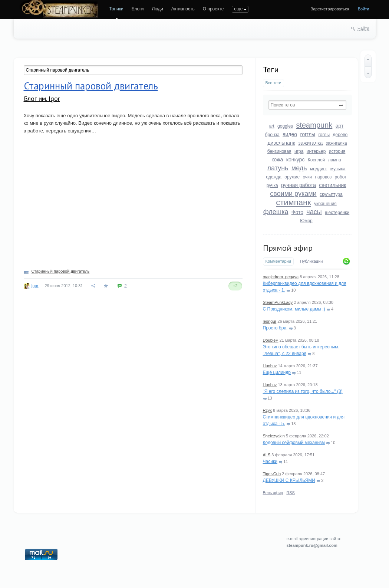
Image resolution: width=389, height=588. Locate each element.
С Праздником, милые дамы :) (294, 309)
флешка (276, 212)
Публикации (311, 261)
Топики (116, 9)
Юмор (306, 221)
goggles (285, 126)
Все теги (273, 83)
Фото (297, 212)
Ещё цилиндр (277, 372)
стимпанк (293, 202)
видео (290, 134)
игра (299, 151)
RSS (291, 493)
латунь (278, 168)
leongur (270, 321)
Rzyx (267, 410)
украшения (325, 204)
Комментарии (278, 261)
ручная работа (299, 185)
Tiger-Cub (272, 474)
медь (299, 168)
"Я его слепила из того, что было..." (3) (303, 391)
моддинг (319, 169)
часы (314, 212)
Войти (364, 9)
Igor (35, 286)
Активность (183, 9)
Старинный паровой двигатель (91, 86)
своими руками (293, 194)
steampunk (314, 125)
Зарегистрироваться (330, 9)
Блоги (138, 9)
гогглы (308, 134)
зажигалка (310, 143)
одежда (274, 177)
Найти (363, 28)
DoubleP (271, 340)
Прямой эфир (288, 248)
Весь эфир (273, 493)
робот (341, 177)
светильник (332, 185)
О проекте (213, 9)
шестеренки (337, 213)
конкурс (296, 160)
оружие (292, 177)
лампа (335, 160)
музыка (338, 169)
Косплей (317, 160)
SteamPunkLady (278, 302)
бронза (272, 135)
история (337, 151)
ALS (267, 455)
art (272, 126)
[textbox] (307, 105)
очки (307, 177)
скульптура (331, 194)
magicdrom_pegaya (281, 277)
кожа (277, 160)
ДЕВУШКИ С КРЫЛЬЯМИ (289, 480)
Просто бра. (275, 328)
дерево (340, 135)
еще (238, 9)
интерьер (316, 151)
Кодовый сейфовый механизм (294, 443)
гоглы (324, 135)
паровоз (323, 177)
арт (340, 126)
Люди (157, 9)
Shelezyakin (274, 436)
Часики (270, 461)
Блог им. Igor (42, 98)
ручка (272, 185)
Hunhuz (270, 366)
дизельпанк (281, 143)
